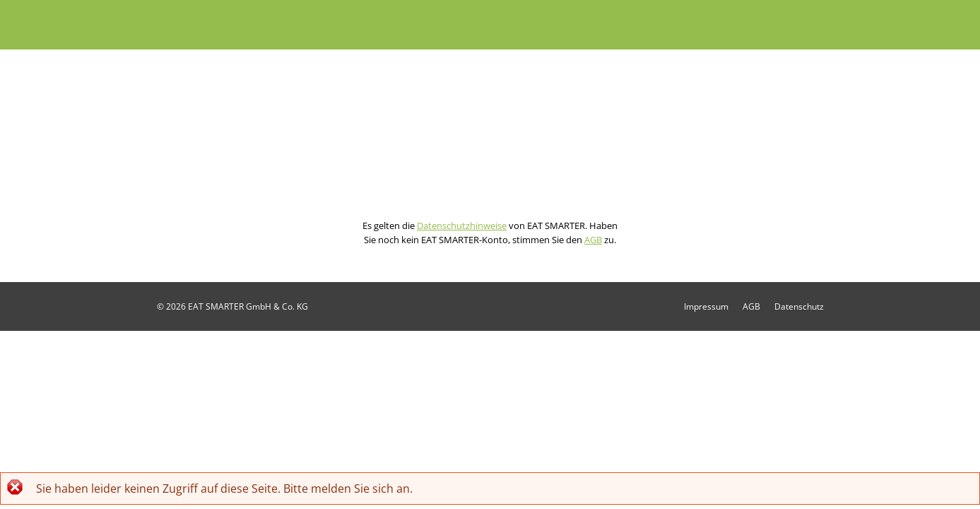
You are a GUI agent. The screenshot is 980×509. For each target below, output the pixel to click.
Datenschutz (799, 306)
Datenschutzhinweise (462, 226)
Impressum (706, 306)
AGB (593, 240)
